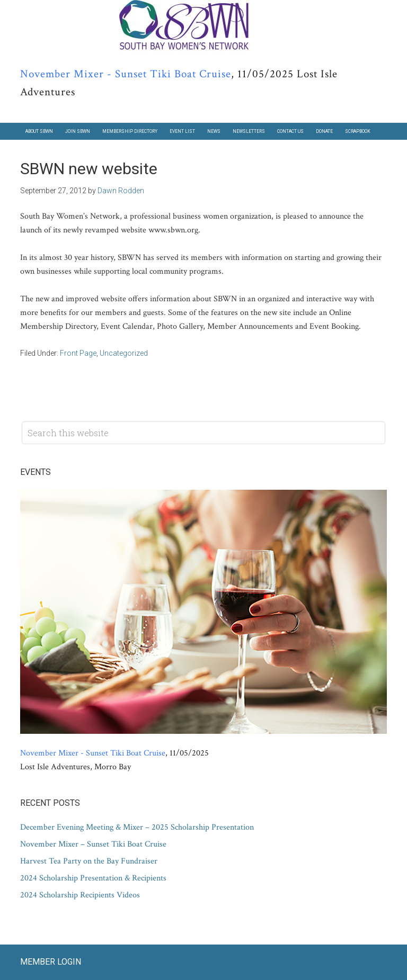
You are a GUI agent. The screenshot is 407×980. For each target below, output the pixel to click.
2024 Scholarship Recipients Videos (80, 895)
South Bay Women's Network (203, 26)
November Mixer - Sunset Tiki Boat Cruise (126, 74)
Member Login (51, 962)
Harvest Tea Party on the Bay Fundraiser (89, 861)
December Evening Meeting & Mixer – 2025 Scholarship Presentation (137, 827)
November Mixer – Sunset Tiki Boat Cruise (93, 844)
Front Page (78, 353)
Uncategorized (124, 353)
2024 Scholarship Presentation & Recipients (93, 878)
